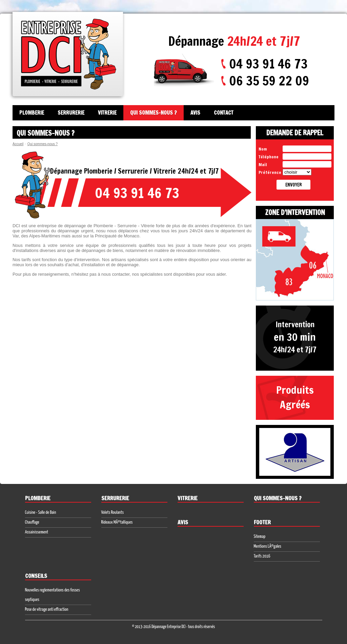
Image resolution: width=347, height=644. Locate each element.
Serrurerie (71, 113)
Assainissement (37, 532)
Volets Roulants (113, 513)
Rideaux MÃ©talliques (117, 522)
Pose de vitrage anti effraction (47, 610)
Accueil (18, 144)
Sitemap (260, 537)
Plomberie (32, 113)
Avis (195, 113)
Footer (262, 522)
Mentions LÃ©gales (268, 547)
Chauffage (32, 522)
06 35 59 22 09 (269, 81)
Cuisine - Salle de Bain (41, 513)
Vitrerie (107, 113)
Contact (224, 113)
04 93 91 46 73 (268, 64)
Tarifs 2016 (262, 556)
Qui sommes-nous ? (154, 113)
